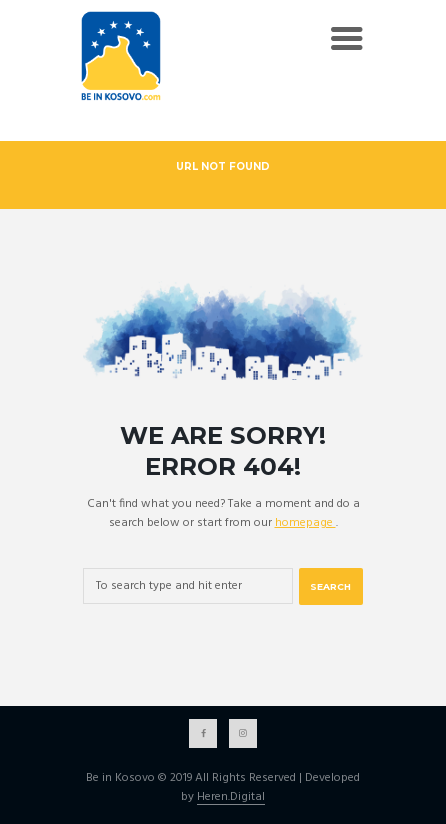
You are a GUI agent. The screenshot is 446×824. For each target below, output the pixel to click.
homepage (305, 523)
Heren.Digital (231, 798)
